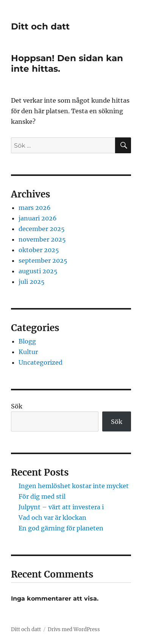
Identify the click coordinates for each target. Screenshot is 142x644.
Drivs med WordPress (74, 629)
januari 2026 (38, 218)
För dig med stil (42, 496)
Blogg (27, 341)
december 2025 (42, 229)
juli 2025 (32, 282)
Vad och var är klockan (52, 518)
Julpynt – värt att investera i (61, 507)
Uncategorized (41, 362)
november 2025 (42, 239)
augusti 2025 (38, 271)
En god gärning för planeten (61, 528)
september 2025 (43, 260)
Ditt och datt (40, 26)
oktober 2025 (39, 250)
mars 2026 (35, 208)
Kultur (28, 352)
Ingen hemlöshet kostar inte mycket (74, 486)
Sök (17, 406)
